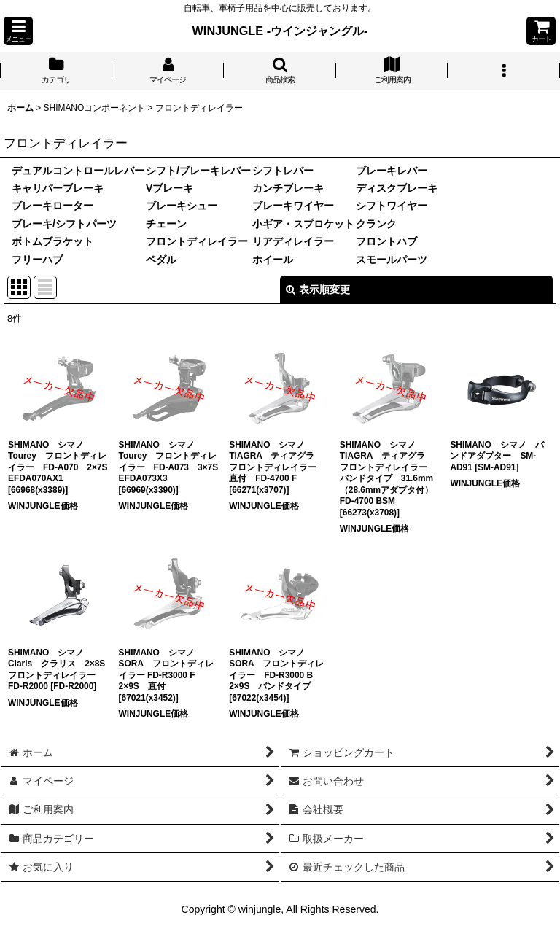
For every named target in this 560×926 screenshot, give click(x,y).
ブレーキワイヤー (293, 206)
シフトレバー (283, 171)
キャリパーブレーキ (58, 188)
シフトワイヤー (392, 206)
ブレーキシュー (182, 206)
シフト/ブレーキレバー (198, 171)
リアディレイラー (293, 241)
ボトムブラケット (52, 241)
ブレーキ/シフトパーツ (64, 224)
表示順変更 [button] (318, 289)
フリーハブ (37, 260)
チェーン (166, 224)
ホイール (273, 260)
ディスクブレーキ (397, 188)
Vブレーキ (170, 188)
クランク (376, 224)
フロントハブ (386, 241)
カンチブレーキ (288, 188)
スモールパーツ (392, 260)
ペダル (161, 260)
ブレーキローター (52, 206)
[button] (18, 31)
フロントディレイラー (197, 241)
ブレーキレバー (392, 171)
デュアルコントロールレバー (78, 171)
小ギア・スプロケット (303, 224)
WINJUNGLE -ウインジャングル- (280, 31)
